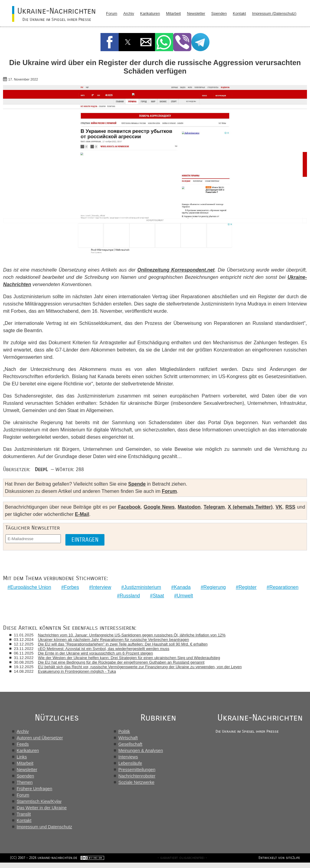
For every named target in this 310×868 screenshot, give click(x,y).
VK (279, 507)
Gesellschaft (131, 744)
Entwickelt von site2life (277, 863)
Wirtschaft (129, 738)
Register (248, 587)
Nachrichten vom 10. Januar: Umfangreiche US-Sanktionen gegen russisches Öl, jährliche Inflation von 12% (133, 635)
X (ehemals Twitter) (250, 507)
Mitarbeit (173, 13)
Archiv (129, 13)
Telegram (214, 507)
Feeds (23, 744)
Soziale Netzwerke (137, 783)
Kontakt (239, 13)
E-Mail (82, 514)
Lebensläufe (131, 764)
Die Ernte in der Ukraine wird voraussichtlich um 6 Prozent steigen (97, 653)
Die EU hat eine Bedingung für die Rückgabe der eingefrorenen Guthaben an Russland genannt (123, 662)
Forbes (71, 587)
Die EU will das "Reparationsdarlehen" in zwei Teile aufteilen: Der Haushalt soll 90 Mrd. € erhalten (124, 644)
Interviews (129, 757)
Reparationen (284, 587)
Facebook (129, 507)
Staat (158, 596)
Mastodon (189, 507)
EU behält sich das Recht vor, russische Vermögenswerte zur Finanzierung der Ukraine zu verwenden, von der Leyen (141, 667)
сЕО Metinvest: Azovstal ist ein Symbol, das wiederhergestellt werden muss (105, 649)
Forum (112, 13)
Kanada (182, 587)
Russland (130, 596)
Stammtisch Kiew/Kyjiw (39, 802)
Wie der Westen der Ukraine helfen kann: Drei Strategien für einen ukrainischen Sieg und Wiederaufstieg (130, 658)
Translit (24, 814)
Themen (25, 783)
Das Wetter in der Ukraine (42, 808)
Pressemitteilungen (137, 770)
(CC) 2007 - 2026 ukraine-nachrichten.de (46, 863)
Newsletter (196, 13)
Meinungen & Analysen (141, 751)
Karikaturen (150, 13)
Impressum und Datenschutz (44, 827)
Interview (101, 587)
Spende (137, 484)
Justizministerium (142, 587)
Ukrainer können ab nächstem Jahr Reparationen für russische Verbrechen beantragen (115, 640)
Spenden (219, 13)
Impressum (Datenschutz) (274, 13)
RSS (290, 507)
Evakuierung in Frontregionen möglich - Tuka (78, 671)
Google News (159, 507)
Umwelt (185, 596)
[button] (110, 42)
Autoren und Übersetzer (40, 738)
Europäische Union (31, 587)
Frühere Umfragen (35, 789)
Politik (125, 732)
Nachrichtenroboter (137, 776)
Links (22, 757)
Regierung (215, 587)
